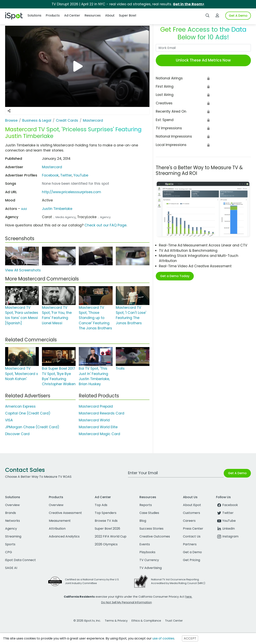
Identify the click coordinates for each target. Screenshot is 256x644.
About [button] (110, 15)
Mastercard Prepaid (96, 406)
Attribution (57, 529)
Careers (189, 521)
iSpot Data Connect (20, 560)
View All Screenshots (23, 270)
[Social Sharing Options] (9, 111)
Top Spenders (106, 513)
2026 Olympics (106, 544)
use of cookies (163, 638)
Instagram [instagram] (227, 536)
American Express (20, 406)
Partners (190, 544)
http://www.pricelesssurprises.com (71, 192)
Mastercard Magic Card (99, 434)
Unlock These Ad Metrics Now (203, 60)
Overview (12, 505)
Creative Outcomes (155, 536)
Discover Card (17, 434)
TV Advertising (151, 568)
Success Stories (151, 529)
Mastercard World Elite (98, 427)
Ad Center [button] (72, 15)
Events (145, 544)
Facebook (50, 175)
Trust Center (174, 621)
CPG (9, 552)
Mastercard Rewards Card (102, 413)
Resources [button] (93, 15)
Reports (146, 505)
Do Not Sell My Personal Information (127, 602)
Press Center (193, 529)
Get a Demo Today (175, 276)
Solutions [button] (34, 15)
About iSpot (192, 505)
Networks (13, 521)
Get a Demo (192, 552)
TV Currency (149, 560)
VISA (9, 420)
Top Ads (101, 505)
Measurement (60, 521)
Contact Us (192, 536)
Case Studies (149, 513)
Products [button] (53, 15)
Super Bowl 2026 (107, 529)
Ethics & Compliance (146, 621)
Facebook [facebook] (227, 505)
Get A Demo (238, 16)
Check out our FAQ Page (105, 225)
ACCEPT (190, 638)
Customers (192, 513)
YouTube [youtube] (226, 521)
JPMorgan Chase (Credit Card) (32, 427)
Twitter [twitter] (225, 513)
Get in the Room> (189, 4)
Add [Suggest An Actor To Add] (24, 209)
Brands (11, 513)
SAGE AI (11, 568)
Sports (10, 544)
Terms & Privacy (116, 621)
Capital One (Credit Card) (28, 413)
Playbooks (147, 552)
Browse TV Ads (106, 521)
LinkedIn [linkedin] (225, 529)
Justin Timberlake (57, 209)
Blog (143, 521)
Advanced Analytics (64, 536)
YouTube (81, 175)
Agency (11, 529)
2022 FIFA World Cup (111, 536)
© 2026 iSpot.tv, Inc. (87, 621)
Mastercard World (94, 420)
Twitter (66, 175)
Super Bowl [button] (128, 15)
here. (189, 597)
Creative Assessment (65, 513)
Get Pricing (192, 560)
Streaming (13, 536)
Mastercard (52, 167)
